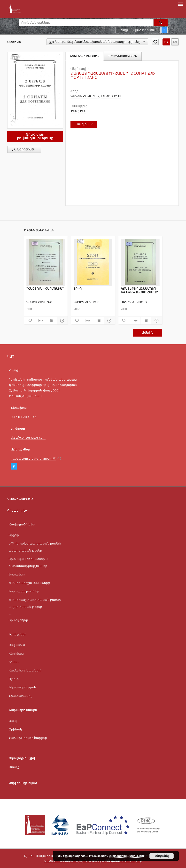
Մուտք (14, 767)
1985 (83, 111)
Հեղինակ (16, 653)
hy (166, 42)
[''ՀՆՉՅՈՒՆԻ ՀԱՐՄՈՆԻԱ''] (46, 262)
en (175, 42)
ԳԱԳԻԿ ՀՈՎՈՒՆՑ (85, 96)
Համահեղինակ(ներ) (25, 670)
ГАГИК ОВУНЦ (111, 96)
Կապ (13, 721)
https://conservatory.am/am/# (33, 459)
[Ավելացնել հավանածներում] (155, 42)
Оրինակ (15, 729)
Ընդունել (162, 856)
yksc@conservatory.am (28, 438)
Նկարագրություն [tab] (84, 56)
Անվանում (17, 645)
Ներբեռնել (23, 149)
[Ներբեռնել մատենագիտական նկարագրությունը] (40, 321)
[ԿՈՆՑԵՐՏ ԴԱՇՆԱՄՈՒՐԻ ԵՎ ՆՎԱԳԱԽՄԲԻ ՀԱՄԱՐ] (140, 262)
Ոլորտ (14, 679)
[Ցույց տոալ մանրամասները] (62, 321)
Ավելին (147, 333)
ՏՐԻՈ (78, 289)
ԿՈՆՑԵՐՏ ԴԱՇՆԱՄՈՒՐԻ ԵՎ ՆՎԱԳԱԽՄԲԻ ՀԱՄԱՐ (139, 290)
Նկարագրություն (22, 687)
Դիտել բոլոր (18, 620)
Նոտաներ (17, 574)
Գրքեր (14, 535)
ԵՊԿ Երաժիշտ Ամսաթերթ (29, 583)
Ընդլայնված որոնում (138, 30)
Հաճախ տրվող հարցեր (28, 738)
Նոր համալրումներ (24, 591)
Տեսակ (14, 662)
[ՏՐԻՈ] (93, 262)
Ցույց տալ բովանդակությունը (35, 136)
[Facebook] (14, 467)
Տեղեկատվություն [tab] (123, 56)
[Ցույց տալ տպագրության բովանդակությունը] (51, 321)
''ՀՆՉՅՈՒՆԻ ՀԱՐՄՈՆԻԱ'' (45, 289)
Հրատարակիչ (20, 696)
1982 (74, 111)
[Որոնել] (161, 22)
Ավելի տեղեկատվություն (126, 856)
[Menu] (180, 4)
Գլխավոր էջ (17, 511)
